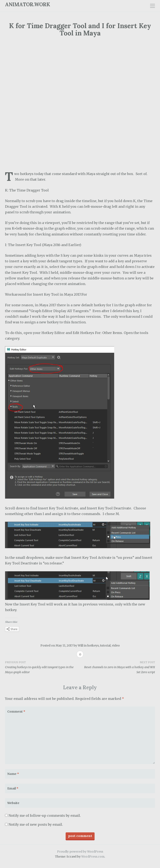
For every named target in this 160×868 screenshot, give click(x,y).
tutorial (105, 645)
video (116, 645)
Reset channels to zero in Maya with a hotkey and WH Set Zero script (117, 667)
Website (13, 803)
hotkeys (93, 645)
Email (13, 788)
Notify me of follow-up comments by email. (45, 815)
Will (80, 645)
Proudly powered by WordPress (80, 852)
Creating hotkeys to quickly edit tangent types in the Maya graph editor (42, 667)
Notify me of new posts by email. (36, 824)
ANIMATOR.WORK (28, 4)
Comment (16, 712)
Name (13, 774)
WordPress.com (93, 857)
